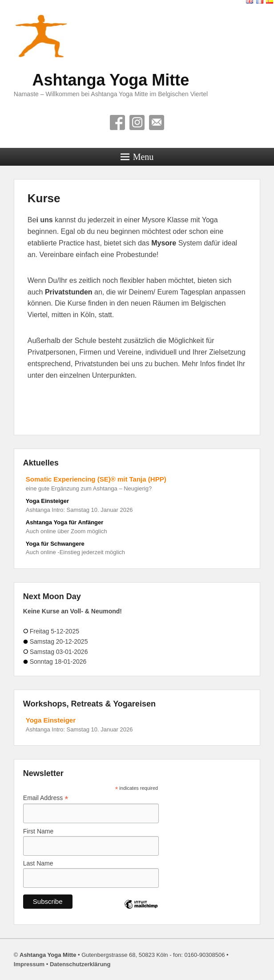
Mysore (165, 243)
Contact (157, 122)
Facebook (117, 122)
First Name (38, 831)
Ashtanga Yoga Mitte (111, 80)
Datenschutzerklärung (80, 964)
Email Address (46, 798)
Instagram (137, 122)
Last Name (38, 863)
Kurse (44, 198)
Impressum (29, 964)
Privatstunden (69, 292)
